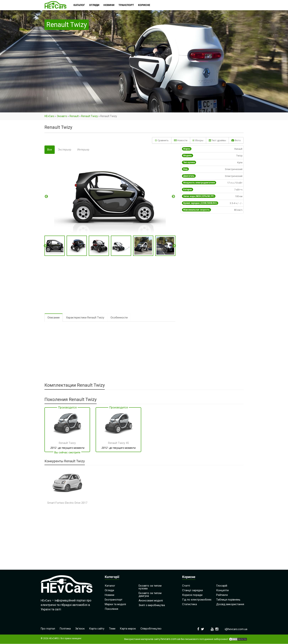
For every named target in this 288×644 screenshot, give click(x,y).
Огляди (109, 590)
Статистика (189, 604)
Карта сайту (98, 629)
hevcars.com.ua (170, 639)
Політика (66, 629)
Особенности (119, 318)
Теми (114, 629)
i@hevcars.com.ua (236, 629)
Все (50, 150)
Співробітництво (153, 629)
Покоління (111, 609)
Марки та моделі (115, 604)
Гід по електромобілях (197, 600)
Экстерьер (65, 150)
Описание (54, 318)
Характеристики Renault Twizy (85, 318)
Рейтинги (222, 595)
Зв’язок (81, 629)
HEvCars (49, 116)
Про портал (48, 629)
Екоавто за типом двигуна (150, 595)
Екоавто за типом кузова (150, 587)
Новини (109, 595)
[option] (110, 197)
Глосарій (222, 586)
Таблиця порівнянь (228, 600)
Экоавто (62, 116)
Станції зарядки (192, 590)
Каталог (110, 586)
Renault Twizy (89, 116)
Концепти (222, 590)
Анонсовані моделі (151, 601)
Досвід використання (230, 604)
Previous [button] (46, 197)
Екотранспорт (114, 600)
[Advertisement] (110, 285)
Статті (186, 586)
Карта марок (130, 629)
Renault (74, 116)
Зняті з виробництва (152, 605)
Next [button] (173, 197)
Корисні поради (192, 595)
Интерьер (83, 150)
